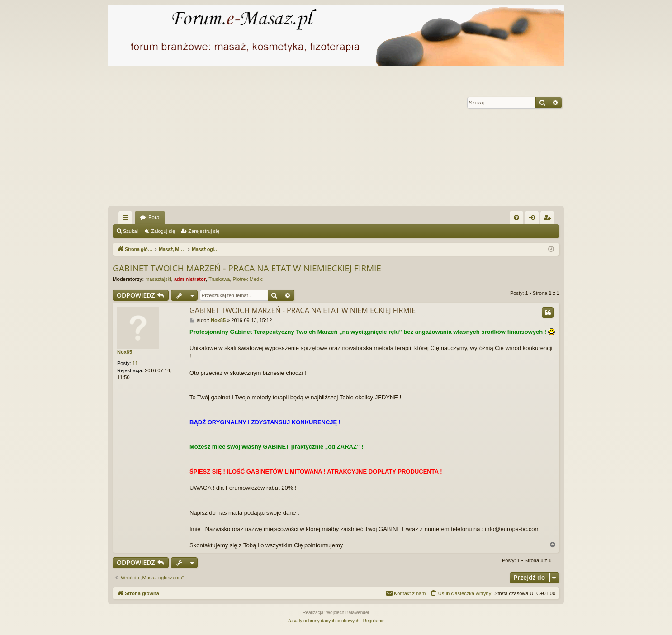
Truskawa (219, 279)
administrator (190, 279)
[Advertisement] (379, 138)
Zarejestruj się (204, 231)
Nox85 (125, 352)
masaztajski (158, 279)
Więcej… (127, 219)
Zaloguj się (163, 231)
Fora (154, 218)
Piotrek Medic (248, 279)
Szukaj (130, 231)
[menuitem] (516, 218)
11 (135, 363)
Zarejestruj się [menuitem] (549, 219)
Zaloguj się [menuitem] (534, 219)
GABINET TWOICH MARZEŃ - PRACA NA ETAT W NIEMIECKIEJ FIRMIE (247, 268)
